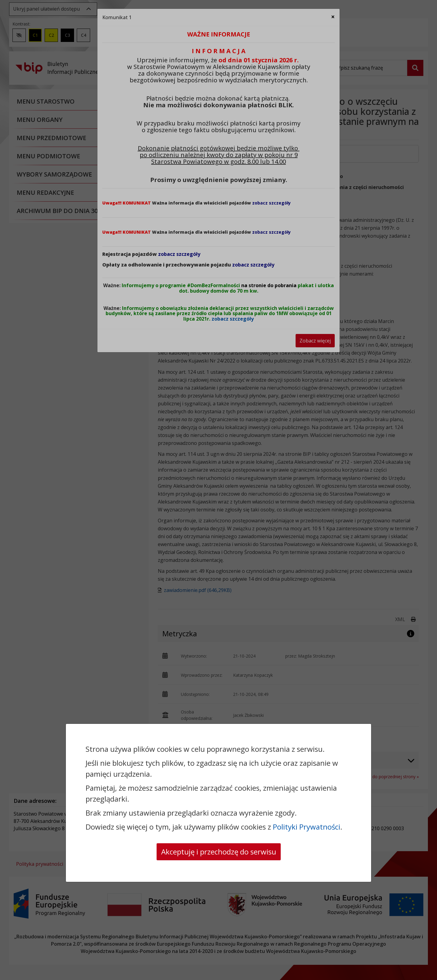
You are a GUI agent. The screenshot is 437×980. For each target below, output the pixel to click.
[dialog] (218, 490)
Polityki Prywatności (307, 827)
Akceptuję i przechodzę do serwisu (219, 852)
